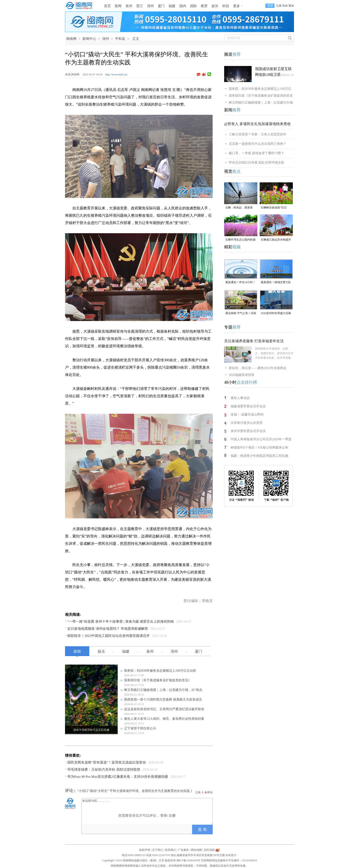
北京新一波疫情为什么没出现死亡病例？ (258, 144)
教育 (204, 6)
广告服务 (183, 850)
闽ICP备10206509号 (188, 860)
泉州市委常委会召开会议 (248, 431)
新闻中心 (89, 39)
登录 (164, 816)
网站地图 (196, 850)
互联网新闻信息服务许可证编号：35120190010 (229, 860)
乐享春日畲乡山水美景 (247, 423)
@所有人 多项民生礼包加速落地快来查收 (257, 124)
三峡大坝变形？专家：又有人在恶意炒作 (258, 134)
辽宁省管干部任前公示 (140, 728)
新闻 (118, 6)
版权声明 (145, 850)
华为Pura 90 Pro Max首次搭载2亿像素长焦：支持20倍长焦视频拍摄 (118, 777)
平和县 (120, 39)
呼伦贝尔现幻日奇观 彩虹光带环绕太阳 (256, 163)
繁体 (291, 6)
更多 (237, 6)
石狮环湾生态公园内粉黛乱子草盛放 (240, 240)
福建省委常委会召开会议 (248, 406)
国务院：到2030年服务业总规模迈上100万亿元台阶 (160, 671)
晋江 (140, 6)
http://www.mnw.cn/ (117, 74)
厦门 (161, 6)
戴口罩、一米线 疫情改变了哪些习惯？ (256, 153)
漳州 (150, 6)
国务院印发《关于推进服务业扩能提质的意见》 (158, 680)
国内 (183, 6)
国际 (193, 6)
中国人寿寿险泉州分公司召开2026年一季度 (261, 439)
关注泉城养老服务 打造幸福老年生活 (254, 341)
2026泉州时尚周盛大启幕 (276, 313)
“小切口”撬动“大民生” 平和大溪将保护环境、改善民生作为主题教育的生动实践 (133, 791)
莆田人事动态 (240, 398)
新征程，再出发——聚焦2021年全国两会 (258, 368)
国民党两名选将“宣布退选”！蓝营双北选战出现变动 (107, 762)
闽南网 (71, 39)
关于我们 (158, 850)
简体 (285, 6)
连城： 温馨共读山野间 (247, 415)
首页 (107, 6)
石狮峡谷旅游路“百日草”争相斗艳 (274, 208)
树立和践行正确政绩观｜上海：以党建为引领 (261, 103)
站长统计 (231, 855)
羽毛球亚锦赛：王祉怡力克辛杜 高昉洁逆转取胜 (104, 769)
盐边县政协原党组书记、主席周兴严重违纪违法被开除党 (164, 709)
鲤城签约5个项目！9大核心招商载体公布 (259, 448)
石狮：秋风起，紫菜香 (239, 208)
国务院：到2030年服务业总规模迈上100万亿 (260, 89)
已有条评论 (204, 792)
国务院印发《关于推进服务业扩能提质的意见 (261, 96)
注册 (279, 6)
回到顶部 (209, 850)
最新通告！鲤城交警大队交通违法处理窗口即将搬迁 (276, 283)
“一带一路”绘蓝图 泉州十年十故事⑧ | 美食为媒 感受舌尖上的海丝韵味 (121, 622)
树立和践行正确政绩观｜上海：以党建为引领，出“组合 (163, 690)
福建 (172, 6)
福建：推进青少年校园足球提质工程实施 (259, 456)
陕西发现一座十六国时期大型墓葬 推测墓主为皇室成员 (163, 700)
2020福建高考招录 (242, 375)
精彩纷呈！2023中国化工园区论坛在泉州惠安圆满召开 (109, 636)
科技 (226, 6)
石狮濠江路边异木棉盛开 (276, 240)
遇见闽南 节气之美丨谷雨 (241, 313)
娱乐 (215, 6)
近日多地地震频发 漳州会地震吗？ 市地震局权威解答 (108, 629)
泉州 (129, 6)
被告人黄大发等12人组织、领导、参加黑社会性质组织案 (164, 719)
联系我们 (171, 850)
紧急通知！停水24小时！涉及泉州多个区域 (240, 283)
